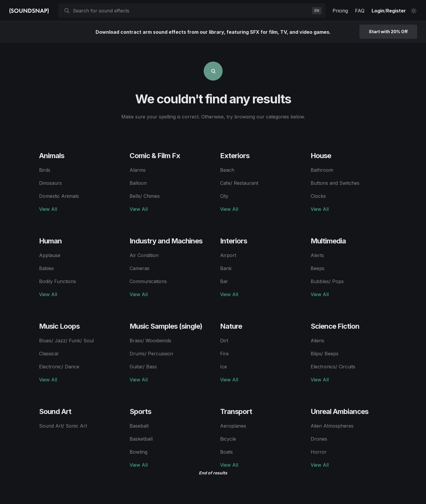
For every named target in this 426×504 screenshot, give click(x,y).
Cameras (139, 268)
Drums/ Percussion (151, 354)
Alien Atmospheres (332, 426)
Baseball (139, 426)
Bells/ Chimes (145, 196)
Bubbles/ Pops (327, 281)
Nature (231, 326)
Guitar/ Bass (143, 367)
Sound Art (55, 411)
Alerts (317, 255)
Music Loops (59, 326)
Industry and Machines (166, 241)
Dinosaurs (50, 183)
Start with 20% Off (388, 32)
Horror (319, 452)
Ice (224, 367)
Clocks (318, 196)
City (224, 196)
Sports (140, 411)
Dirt (224, 341)
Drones (319, 439)
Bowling (138, 452)
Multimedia (328, 241)
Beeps (318, 268)
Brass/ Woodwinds (150, 341)
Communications (148, 281)
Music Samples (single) (166, 326)
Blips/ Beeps (325, 354)
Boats (226, 452)
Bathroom (322, 170)
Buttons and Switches (335, 183)
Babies (46, 268)
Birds (45, 170)
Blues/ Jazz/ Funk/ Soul (66, 341)
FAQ (360, 11)
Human (50, 241)
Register (396, 11)
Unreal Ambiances (339, 411)
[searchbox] (191, 11)
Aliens (317, 341)
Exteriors (235, 156)
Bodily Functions (58, 281)
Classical (49, 354)
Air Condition (144, 255)
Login (378, 11)
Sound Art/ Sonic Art (63, 426)
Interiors (234, 241)
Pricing (340, 11)
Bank (226, 268)
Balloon (138, 183)
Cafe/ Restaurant (239, 183)
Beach (227, 170)
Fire (224, 354)
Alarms (138, 170)
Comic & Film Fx (155, 156)
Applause (50, 255)
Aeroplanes (233, 426)
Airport (228, 255)
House (321, 156)
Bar (224, 281)
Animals (52, 156)
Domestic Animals (59, 196)
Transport (236, 411)
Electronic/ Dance (59, 367)
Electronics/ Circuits (333, 367)
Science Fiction (335, 326)
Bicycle (228, 439)
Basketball (141, 439)
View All (48, 209)
